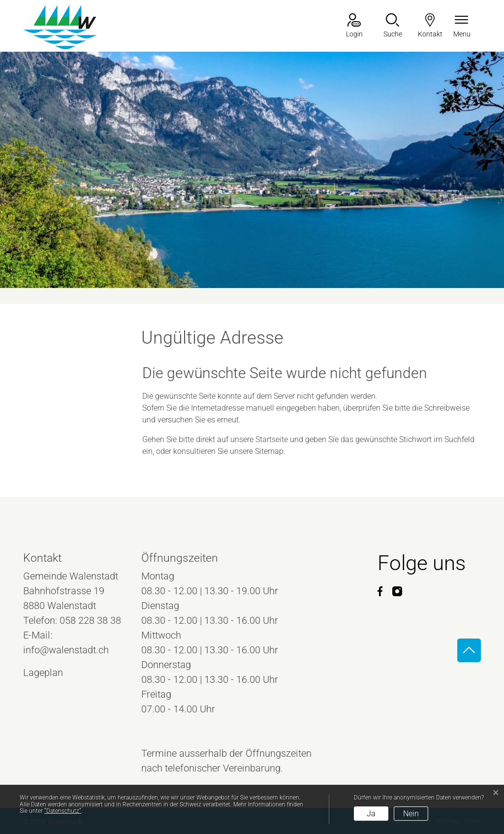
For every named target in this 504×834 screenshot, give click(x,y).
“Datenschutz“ (63, 811)
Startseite (272, 439)
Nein (411, 814)
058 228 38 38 (90, 620)
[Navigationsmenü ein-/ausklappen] (462, 26)
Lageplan (52, 673)
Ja (371, 814)
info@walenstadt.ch (66, 650)
